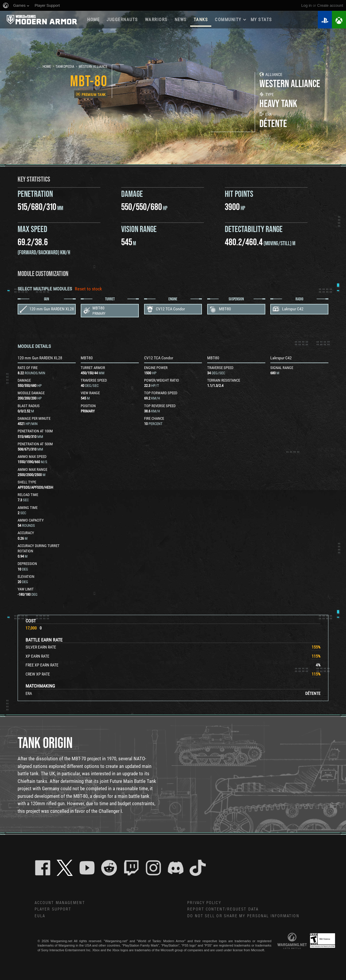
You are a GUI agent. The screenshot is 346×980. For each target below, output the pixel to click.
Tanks (201, 20)
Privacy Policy (204, 903)
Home (93, 20)
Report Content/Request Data (223, 909)
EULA (40, 916)
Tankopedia (65, 67)
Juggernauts (122, 20)
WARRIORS (156, 20)
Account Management (60, 903)
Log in (307, 5)
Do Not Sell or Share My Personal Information (243, 916)
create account (330, 5)
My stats (261, 20)
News (181, 20)
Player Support (53, 909)
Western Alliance (93, 67)
